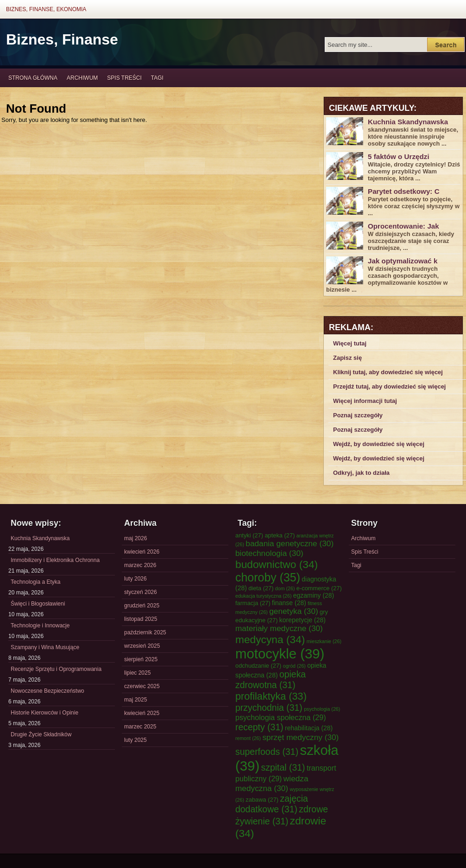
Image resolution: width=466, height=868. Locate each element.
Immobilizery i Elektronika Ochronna (55, 560)
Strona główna (33, 78)
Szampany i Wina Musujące (45, 647)
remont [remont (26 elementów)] (248, 738)
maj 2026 (135, 538)
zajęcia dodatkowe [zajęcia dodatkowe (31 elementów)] (272, 804)
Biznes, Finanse (62, 39)
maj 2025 (135, 700)
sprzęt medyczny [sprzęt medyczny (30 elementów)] (300, 737)
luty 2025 (135, 740)
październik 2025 (145, 632)
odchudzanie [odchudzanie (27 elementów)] (258, 666)
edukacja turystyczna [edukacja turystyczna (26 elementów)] (263, 596)
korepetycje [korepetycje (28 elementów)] (302, 620)
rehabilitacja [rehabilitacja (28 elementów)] (309, 728)
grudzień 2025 (142, 606)
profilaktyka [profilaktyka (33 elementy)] (271, 696)
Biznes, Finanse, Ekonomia (46, 9)
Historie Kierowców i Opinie (44, 713)
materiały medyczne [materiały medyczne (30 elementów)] (279, 628)
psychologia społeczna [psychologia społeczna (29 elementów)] (281, 717)
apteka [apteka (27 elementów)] (280, 535)
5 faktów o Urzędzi (399, 156)
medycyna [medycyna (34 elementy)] (270, 639)
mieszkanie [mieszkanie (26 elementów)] (324, 641)
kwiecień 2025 (142, 713)
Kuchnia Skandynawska (408, 122)
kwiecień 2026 (142, 552)
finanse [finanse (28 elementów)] (289, 603)
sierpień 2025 (141, 659)
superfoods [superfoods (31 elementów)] (267, 752)
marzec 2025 (140, 727)
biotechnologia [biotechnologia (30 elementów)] (269, 553)
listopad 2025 (141, 619)
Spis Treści (124, 78)
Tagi (157, 78)
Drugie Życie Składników (41, 734)
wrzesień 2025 (142, 646)
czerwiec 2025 (142, 686)
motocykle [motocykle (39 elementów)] (280, 654)
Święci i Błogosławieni (38, 604)
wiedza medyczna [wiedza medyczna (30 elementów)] (272, 783)
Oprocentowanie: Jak (403, 226)
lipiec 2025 (137, 673)
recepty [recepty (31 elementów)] (259, 727)
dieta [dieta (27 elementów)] (261, 588)
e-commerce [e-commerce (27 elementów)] (319, 588)
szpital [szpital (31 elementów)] (283, 767)
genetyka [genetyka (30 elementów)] (293, 611)
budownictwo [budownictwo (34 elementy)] (277, 564)
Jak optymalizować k (403, 261)
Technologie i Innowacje (40, 625)
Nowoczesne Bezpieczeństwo (47, 691)
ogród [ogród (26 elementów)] (294, 666)
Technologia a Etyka (35, 582)
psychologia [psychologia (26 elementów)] (322, 709)
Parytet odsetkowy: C (404, 191)
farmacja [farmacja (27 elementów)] (253, 603)
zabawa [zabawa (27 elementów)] (262, 800)
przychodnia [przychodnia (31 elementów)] (269, 708)
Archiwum (82, 78)
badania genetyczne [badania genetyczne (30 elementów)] (290, 543)
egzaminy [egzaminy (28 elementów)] (314, 595)
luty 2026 (135, 579)
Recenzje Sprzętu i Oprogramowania (56, 669)
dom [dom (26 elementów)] (285, 588)
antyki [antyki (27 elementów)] (249, 535)
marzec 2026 (140, 565)
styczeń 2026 (141, 592)
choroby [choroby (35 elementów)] (268, 577)
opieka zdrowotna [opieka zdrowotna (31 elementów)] (271, 680)
